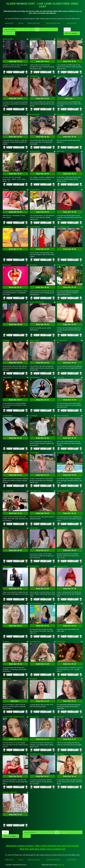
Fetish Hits (61, 865)
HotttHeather (34, 76)
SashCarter (61, 642)
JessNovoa (7, 151)
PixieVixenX (61, 114)
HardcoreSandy (63, 416)
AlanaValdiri (7, 377)
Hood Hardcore (72, 23)
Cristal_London (8, 76)
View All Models (10, 29)
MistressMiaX (35, 340)
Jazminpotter (35, 377)
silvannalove (7, 566)
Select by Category (72, 33)
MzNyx (59, 302)
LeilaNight (34, 416)
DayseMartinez (35, 642)
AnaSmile (60, 377)
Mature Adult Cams (34, 23)
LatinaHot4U (61, 679)
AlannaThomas (62, 528)
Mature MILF (9, 23)
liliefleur (6, 528)
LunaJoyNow (35, 190)
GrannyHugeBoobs (37, 302)
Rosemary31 (34, 717)
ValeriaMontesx (35, 491)
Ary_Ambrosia (8, 491)
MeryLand (61, 151)
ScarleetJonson (36, 603)
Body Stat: (15, 61)
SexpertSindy (35, 151)
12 (9, 33)
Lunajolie (6, 603)
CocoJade (6, 114)
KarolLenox (7, 265)
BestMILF (60, 717)
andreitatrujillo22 (63, 603)
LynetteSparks (35, 227)
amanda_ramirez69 (10, 792)
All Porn (21, 23)
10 (56, 29)
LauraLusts (61, 76)
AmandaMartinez (63, 491)
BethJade (60, 754)
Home (67, 29)
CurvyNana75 (62, 340)
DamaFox (33, 265)
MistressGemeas (63, 39)
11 (5, 33)
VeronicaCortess (63, 453)
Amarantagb (34, 453)
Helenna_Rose (62, 566)
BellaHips (6, 340)
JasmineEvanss (36, 39)
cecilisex (6, 190)
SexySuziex (7, 679)
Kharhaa (6, 642)
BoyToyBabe (34, 566)
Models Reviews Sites (53, 23)
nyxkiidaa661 (7, 416)
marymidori (61, 190)
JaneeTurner (7, 754)
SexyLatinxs (7, 227)
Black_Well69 (8, 453)
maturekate (34, 528)
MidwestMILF (62, 265)
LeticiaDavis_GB (63, 227)
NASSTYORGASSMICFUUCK (13, 717)
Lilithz (5, 302)
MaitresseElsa (8, 39)
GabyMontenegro (36, 754)
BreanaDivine (35, 114)
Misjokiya (33, 679)
